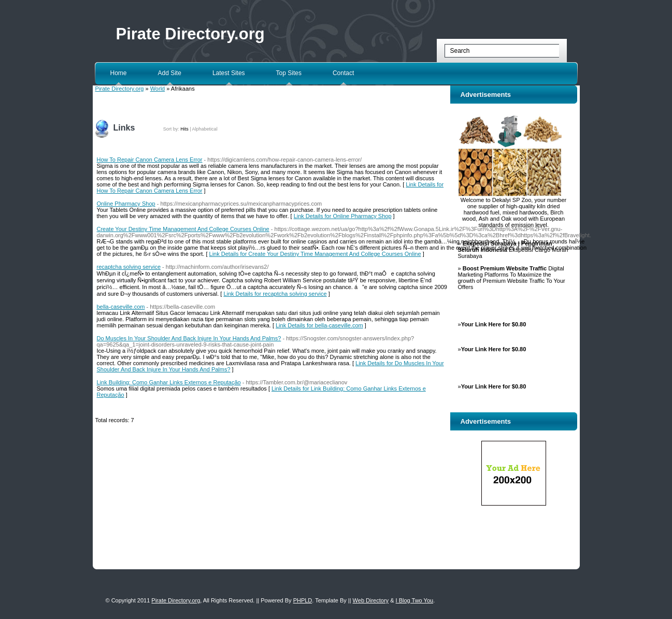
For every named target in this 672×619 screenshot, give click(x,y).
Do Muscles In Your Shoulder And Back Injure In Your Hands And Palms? (189, 338)
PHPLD (303, 600)
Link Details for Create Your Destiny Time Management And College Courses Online (315, 254)
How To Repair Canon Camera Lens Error (150, 160)
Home (119, 73)
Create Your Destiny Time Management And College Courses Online (183, 229)
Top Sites (289, 73)
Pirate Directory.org (190, 34)
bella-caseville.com (121, 307)
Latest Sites (229, 73)
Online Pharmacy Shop (126, 204)
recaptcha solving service (129, 267)
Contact (343, 73)
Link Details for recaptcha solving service (275, 294)
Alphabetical (205, 129)
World (158, 89)
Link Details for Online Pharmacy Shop (343, 216)
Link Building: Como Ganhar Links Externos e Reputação (169, 382)
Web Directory (371, 600)
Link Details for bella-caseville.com (319, 325)
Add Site (170, 73)
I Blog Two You (415, 600)
